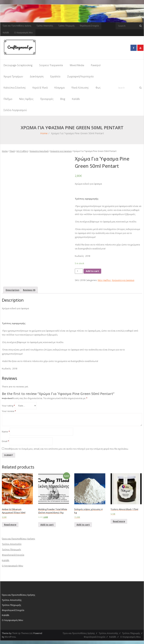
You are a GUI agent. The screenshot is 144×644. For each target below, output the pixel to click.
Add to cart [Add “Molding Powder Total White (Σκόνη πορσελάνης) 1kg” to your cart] (47, 524)
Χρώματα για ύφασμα (61, 150)
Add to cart (92, 270)
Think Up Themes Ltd (22, 632)
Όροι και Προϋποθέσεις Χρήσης (17, 26)
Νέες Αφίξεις (104, 279)
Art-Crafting (22, 150)
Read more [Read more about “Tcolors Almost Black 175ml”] (119, 520)
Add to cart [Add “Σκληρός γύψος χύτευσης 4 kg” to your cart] (83, 524)
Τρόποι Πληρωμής (66, 26)
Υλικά (12, 150)
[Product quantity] (79, 270)
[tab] (12, 289)
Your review (9, 410)
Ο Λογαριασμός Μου (24, 33)
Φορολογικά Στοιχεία (89, 26)
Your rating (8, 405)
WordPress (10, 636)
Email (5, 440)
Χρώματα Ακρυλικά (39, 150)
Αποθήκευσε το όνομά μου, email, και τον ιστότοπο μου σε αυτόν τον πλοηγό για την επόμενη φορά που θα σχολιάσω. (67, 448)
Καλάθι (6, 33)
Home (44, 132)
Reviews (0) (29, 289)
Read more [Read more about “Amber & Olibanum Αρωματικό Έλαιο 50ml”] (10, 524)
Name (6, 431)
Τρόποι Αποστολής (45, 26)
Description (12, 289)
